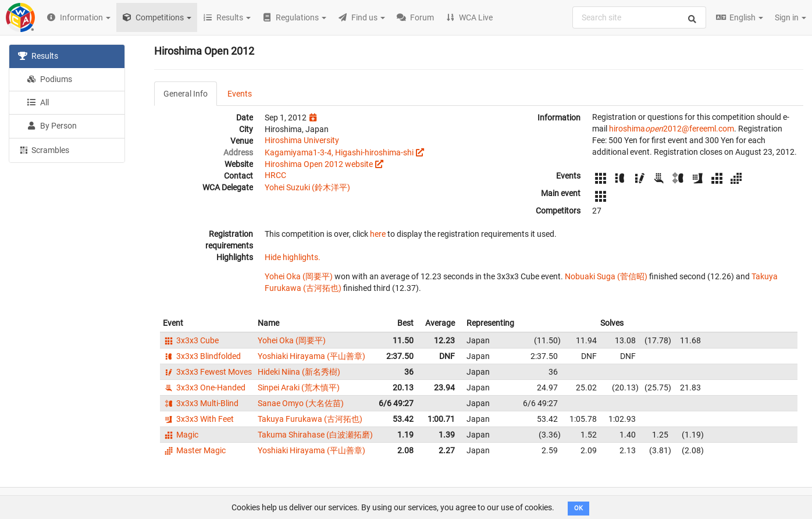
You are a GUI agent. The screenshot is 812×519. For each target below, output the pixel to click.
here (378, 234)
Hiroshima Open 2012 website (319, 164)
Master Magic (194, 450)
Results (38, 56)
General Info (186, 94)
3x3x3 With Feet (198, 419)
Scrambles (44, 150)
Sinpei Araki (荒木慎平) (299, 388)
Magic (181, 435)
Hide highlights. (293, 257)
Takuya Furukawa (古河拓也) (310, 419)
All (38, 102)
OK (578, 508)
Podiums (49, 79)
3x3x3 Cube (191, 340)
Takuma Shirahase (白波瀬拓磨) (315, 435)
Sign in (790, 17)
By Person (52, 126)
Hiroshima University (302, 140)
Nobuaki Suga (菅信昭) (606, 276)
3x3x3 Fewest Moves (207, 372)
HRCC (275, 175)
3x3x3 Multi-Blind (201, 403)
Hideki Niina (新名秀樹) (299, 372)
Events (240, 94)
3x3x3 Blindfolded (202, 356)
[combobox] (639, 17)
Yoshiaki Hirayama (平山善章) (311, 356)
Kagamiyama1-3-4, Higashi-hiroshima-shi (339, 152)
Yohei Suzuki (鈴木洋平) (307, 187)
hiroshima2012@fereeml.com (672, 129)
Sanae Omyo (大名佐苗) (301, 403)
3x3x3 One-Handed (204, 388)
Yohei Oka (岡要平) (299, 276)
